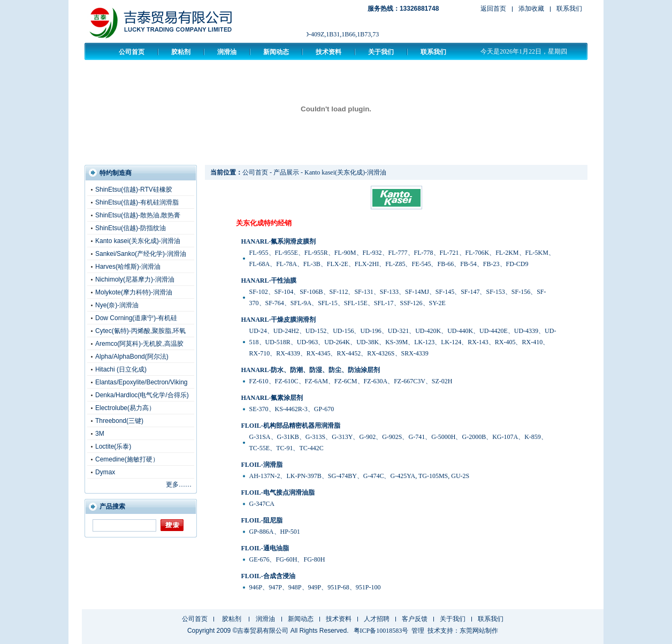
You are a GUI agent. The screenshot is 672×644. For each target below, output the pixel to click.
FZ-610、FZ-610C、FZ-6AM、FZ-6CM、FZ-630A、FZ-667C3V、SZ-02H (351, 381)
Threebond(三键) (119, 421)
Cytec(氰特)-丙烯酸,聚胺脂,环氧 (140, 331)
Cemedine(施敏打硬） (127, 459)
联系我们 (569, 9)
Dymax (105, 472)
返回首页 (493, 9)
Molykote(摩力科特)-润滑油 (134, 292)
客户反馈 (415, 619)
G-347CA (262, 504)
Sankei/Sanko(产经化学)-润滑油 (141, 254)
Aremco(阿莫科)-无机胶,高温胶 (139, 344)
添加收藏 (531, 9)
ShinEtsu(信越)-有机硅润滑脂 (137, 202)
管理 (418, 631)
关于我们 (381, 52)
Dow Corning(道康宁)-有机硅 (136, 318)
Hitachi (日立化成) (121, 369)
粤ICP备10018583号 (381, 631)
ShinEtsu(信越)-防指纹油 (131, 228)
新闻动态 (276, 52)
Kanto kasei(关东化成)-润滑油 (138, 241)
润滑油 (227, 52)
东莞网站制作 (479, 631)
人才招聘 (377, 619)
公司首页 (132, 52)
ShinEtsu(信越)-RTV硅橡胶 (134, 190)
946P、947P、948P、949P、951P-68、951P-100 (315, 587)
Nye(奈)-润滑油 (117, 305)
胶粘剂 (181, 52)
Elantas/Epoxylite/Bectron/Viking (142, 382)
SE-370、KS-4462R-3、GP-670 (292, 409)
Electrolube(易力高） (125, 408)
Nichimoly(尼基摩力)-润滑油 (135, 279)
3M (100, 434)
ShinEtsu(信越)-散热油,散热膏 (138, 215)
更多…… (179, 484)
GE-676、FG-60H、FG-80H (287, 559)
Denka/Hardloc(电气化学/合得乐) (142, 395)
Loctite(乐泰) (113, 446)
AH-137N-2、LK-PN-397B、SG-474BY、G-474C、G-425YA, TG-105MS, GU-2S (360, 476)
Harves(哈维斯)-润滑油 (128, 267)
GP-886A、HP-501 (275, 532)
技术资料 (329, 52)
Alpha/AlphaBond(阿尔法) (132, 357)
